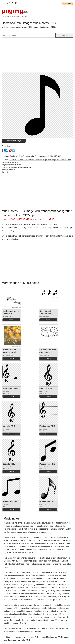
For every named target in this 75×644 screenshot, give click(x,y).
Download (11, 320)
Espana (19, 3)
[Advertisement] (37, 56)
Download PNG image (14, 141)
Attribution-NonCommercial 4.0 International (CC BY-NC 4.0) (35, 156)
